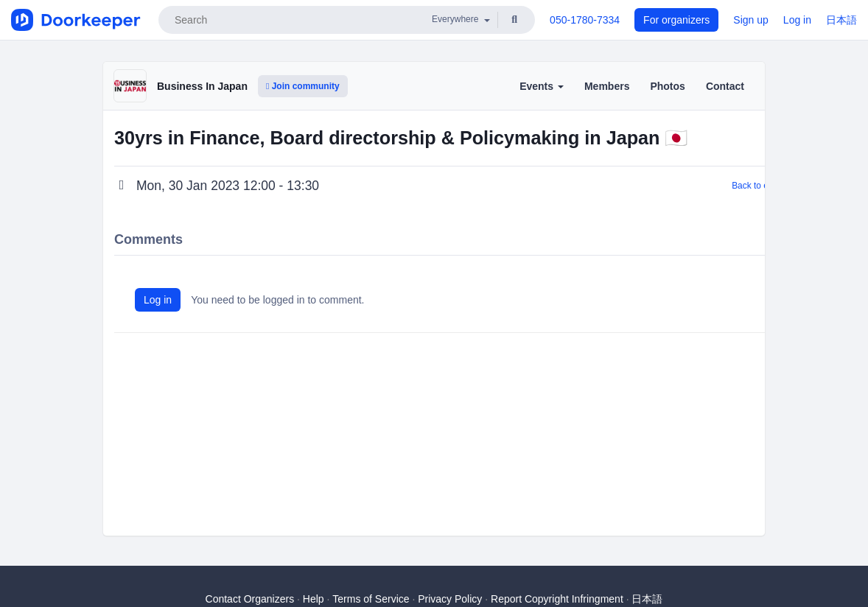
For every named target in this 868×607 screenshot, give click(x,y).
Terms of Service (371, 599)
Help (314, 599)
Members (607, 86)
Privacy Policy (450, 599)
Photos (667, 86)
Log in (797, 20)
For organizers (676, 20)
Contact (725, 86)
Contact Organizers (250, 599)
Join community (303, 86)
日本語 (841, 20)
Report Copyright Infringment (557, 599)
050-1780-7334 (585, 20)
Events (542, 86)
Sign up (750, 20)
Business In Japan (202, 86)
